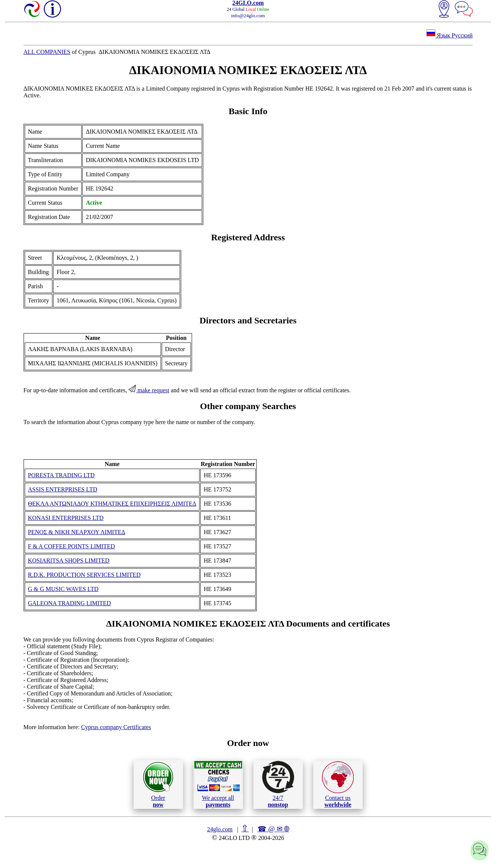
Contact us (338, 785)
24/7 (278, 784)
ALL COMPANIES (47, 52)
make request (149, 390)
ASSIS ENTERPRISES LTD (63, 489)
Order (158, 784)
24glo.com (220, 829)
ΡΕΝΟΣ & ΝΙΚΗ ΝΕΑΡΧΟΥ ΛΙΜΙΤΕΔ (77, 532)
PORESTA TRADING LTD (61, 475)
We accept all (218, 784)
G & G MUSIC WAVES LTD (63, 589)
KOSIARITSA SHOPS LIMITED (69, 561)
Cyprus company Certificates (116, 727)
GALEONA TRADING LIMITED (70, 603)
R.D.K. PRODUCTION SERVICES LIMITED (84, 575)
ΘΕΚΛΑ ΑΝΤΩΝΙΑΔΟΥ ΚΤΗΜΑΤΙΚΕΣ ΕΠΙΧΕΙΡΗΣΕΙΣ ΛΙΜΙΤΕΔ (112, 504)
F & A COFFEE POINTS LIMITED (71, 546)
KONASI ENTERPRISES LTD (66, 518)
